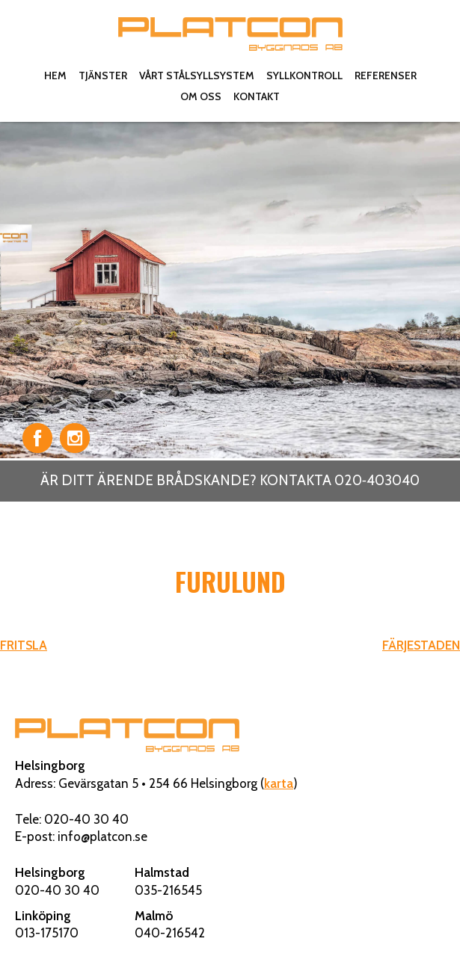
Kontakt (257, 96)
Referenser (386, 75)
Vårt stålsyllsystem (197, 75)
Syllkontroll (304, 75)
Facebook (37, 438)
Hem (55, 75)
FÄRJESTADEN (421, 645)
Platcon (230, 34)
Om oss (201, 96)
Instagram (75, 438)
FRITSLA (24, 645)
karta (279, 783)
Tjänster (103, 75)
